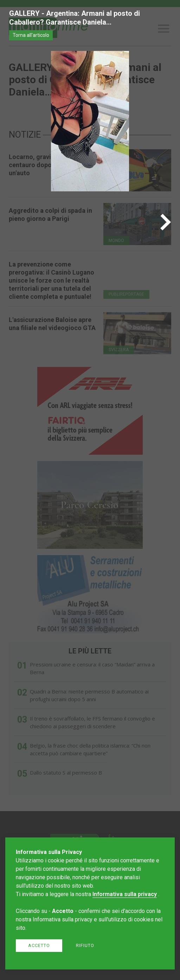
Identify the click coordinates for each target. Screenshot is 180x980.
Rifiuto (85, 945)
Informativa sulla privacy (125, 894)
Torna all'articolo (31, 35)
